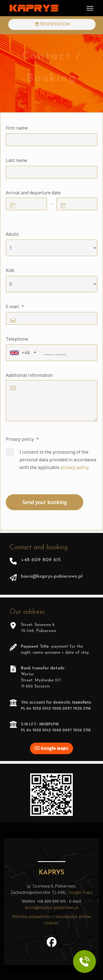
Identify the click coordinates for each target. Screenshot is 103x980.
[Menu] (90, 8)
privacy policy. (75, 468)
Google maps (51, 749)
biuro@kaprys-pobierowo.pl (51, 908)
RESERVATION (53, 24)
